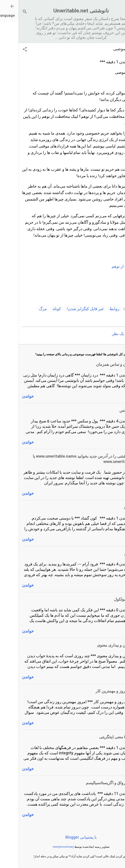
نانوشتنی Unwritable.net (63, 11)
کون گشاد (113, 507)
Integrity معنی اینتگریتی (101, 737)
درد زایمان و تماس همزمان (99, 364)
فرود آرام (114, 553)
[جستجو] (6, 12)
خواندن (9, 396)
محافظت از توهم (107, 266)
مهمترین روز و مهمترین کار (99, 691)
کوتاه (38, 309)
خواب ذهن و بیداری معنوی (100, 645)
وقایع (114, 318)
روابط (96, 309)
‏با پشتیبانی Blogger (62, 837)
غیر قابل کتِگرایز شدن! (67, 309)
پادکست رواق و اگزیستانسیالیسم (94, 783)
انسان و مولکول (108, 599)
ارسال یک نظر (105, 334)
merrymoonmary (45, 847)
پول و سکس (111, 410)
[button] (6, 50)
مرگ (24, 309)
